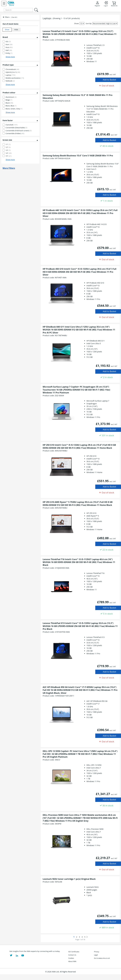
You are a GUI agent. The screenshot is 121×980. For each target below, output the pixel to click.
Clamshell (12, 125)
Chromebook (12, 69)
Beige (9, 100)
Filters (6, 17)
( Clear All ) (14, 17)
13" (8, 150)
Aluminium (11, 97)
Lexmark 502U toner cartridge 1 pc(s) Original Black (69, 879)
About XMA (72, 961)
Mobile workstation (15, 78)
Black (9, 103)
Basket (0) (114, 4)
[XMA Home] (11, 3)
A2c (8, 41)
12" (8, 147)
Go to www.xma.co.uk (102, 958)
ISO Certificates (74, 952)
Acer (9, 44)
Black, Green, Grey (14, 109)
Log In (106, 4)
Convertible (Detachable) (16, 128)
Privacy (97, 952)
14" (9, 153)
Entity (9, 53)
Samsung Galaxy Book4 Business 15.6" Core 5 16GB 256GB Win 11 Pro (78, 156)
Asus (9, 47)
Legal (96, 955)
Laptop (10, 75)
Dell (9, 50)
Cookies (71, 958)
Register (97, 4)
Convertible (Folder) (15, 133)
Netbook (10, 81)
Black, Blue (11, 106)
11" (8, 144)
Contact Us (72, 955)
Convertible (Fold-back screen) (19, 131)
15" (9, 156)
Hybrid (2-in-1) (13, 72)
